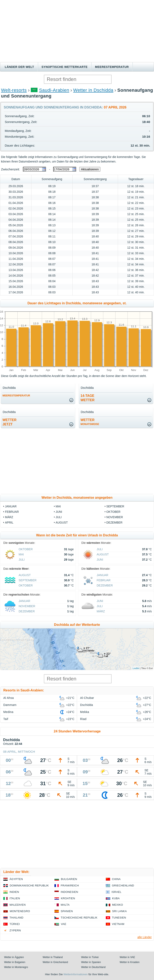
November (115, 517)
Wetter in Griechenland (55, 962)
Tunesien (119, 918)
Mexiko (118, 905)
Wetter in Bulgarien (15, 962)
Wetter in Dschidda (93, 90)
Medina (8, 712)
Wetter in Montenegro (16, 967)
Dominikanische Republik (29, 885)
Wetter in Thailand (53, 957)
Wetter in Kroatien (130, 962)
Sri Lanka (120, 911)
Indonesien (69, 892)
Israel (117, 892)
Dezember (114, 523)
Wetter (90, 422)
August (62, 523)
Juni (59, 512)
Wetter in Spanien (91, 962)
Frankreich (70, 885)
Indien (14, 892)
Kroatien (68, 898)
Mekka (85, 712)
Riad (83, 719)
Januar (11, 506)
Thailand (16, 918)
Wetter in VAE (127, 957)
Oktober (113, 512)
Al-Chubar (87, 698)
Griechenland (123, 885)
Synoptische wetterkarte (65, 67)
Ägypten (16, 879)
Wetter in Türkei (90, 957)
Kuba (116, 898)
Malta (65, 905)
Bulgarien (69, 879)
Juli (59, 517)
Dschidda (87, 705)
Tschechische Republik (79, 918)
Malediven (18, 905)
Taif (6, 719)
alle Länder (145, 937)
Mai (58, 506)
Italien (15, 898)
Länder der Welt (19, 67)
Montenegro (20, 911)
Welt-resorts (14, 90)
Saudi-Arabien (54, 90)
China (116, 879)
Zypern (15, 930)
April (9, 523)
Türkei (15, 924)
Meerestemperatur (112, 67)
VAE (64, 924)
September (115, 506)
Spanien (67, 911)
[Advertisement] (77, 31)
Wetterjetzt (10, 422)
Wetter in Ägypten (14, 957)
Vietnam (118, 924)
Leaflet (136, 668)
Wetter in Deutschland (93, 967)
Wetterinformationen (75, 974)
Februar (12, 512)
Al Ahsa (9, 698)
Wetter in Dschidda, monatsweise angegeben (77, 498)
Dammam (10, 705)
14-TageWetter (88, 398)
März (9, 517)
